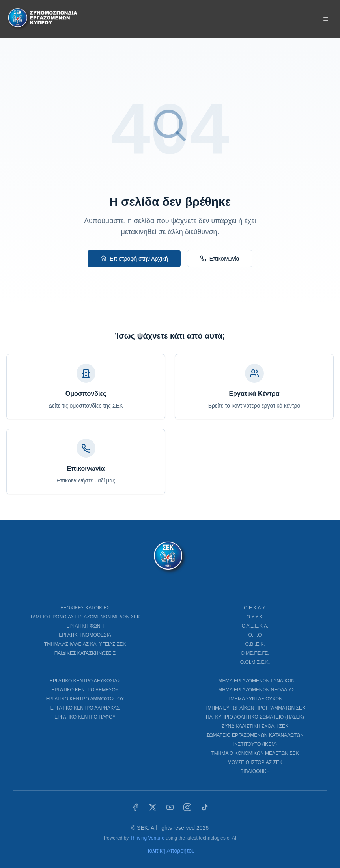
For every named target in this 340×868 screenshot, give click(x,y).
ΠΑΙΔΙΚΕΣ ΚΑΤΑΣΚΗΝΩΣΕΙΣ (85, 653)
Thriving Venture (147, 838)
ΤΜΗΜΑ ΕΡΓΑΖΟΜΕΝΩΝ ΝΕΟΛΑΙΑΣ (255, 690)
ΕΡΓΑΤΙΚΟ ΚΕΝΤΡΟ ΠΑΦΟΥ (85, 717)
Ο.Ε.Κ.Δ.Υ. (255, 608)
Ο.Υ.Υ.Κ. (255, 617)
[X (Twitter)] (153, 807)
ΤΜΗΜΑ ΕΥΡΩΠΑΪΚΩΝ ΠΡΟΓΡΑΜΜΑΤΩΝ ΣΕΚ (255, 708)
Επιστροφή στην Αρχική (134, 259)
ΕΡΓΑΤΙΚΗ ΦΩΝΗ (85, 626)
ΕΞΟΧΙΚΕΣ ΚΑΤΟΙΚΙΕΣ (85, 608)
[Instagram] (187, 807)
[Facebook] (135, 807)
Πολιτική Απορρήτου (170, 851)
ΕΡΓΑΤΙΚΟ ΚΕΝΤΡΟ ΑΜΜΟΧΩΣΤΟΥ (85, 699)
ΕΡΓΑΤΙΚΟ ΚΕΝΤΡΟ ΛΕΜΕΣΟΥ (85, 690)
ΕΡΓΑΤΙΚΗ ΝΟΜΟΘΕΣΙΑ (85, 635)
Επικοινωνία (220, 259)
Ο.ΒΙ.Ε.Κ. (255, 644)
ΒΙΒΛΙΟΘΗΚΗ (255, 771)
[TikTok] (205, 807)
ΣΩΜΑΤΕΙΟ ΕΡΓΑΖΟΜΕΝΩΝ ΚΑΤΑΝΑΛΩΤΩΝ (255, 735)
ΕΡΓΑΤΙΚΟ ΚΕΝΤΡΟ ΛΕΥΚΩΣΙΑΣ (85, 681)
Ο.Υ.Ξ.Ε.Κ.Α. (255, 626)
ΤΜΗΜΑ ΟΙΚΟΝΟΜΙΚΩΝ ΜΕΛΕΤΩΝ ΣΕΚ (255, 753)
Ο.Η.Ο (255, 635)
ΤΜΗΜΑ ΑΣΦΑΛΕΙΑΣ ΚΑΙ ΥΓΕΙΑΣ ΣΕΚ (85, 644)
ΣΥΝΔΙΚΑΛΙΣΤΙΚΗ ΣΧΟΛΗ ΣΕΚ (255, 726)
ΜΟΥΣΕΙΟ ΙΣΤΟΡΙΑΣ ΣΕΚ (255, 762)
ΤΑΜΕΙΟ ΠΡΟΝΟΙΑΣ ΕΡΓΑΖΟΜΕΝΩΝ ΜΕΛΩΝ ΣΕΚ (85, 617)
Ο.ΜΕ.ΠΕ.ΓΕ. (255, 653)
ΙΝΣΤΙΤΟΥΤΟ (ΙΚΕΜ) (255, 744)
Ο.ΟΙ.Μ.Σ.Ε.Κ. (255, 662)
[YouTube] (170, 807)
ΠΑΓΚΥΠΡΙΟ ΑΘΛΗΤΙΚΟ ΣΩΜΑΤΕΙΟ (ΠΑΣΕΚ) (255, 717)
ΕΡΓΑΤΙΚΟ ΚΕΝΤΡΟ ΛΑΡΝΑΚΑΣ (85, 708)
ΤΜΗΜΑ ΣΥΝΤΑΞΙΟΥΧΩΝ (255, 699)
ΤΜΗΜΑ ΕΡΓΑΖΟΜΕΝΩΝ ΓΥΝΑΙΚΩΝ (255, 681)
